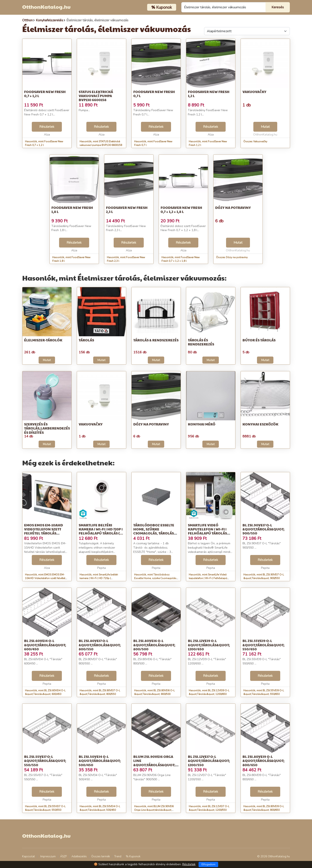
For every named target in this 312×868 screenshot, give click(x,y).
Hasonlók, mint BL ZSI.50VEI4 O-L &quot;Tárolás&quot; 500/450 (100, 808)
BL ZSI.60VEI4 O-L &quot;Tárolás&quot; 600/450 (45, 645)
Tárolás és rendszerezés (201, 342)
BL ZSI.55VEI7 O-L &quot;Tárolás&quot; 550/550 (45, 761)
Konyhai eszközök (260, 424)
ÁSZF (64, 856)
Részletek (47, 127)
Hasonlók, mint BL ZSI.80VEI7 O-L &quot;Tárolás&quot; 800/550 (100, 692)
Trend (118, 856)
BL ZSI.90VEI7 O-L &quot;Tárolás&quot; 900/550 (263, 529)
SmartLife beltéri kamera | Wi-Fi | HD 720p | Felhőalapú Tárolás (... (101, 529)
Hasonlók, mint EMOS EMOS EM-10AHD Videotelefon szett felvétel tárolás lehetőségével (45, 578)
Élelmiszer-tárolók (43, 340)
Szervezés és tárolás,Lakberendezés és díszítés (47, 428)
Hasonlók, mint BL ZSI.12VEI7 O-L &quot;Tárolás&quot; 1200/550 (209, 808)
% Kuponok (133, 856)
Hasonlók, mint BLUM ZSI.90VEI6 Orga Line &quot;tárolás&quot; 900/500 (154, 810)
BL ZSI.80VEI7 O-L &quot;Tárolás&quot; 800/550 (100, 645)
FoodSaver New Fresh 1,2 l (209, 94)
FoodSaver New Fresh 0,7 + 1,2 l (45, 94)
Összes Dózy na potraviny (232, 257)
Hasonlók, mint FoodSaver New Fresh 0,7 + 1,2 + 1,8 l (181, 259)
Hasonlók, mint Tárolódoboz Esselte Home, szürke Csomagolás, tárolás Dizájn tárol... (156, 578)
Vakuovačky (254, 92)
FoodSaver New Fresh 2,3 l (127, 210)
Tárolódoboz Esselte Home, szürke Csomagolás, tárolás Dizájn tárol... (154, 531)
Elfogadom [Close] (208, 864)
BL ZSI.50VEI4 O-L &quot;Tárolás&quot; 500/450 (100, 761)
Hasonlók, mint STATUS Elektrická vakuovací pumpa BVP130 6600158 (101, 143)
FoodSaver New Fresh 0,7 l (154, 94)
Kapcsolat (28, 856)
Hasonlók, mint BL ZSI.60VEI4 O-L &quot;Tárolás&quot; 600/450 (45, 692)
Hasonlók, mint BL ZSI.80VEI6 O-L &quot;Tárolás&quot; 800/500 (154, 692)
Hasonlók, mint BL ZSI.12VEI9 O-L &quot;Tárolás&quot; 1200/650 (209, 692)
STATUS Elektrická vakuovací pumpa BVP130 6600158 (96, 96)
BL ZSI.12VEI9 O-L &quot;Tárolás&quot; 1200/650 (209, 645)
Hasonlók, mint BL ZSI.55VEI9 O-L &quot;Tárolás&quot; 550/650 (264, 692)
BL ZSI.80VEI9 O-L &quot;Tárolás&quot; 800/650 (263, 761)
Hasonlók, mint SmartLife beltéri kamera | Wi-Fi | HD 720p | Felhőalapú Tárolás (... (99, 578)
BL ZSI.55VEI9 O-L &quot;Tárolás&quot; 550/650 (263, 645)
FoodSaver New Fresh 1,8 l (72, 210)
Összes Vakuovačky (255, 141)
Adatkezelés (79, 856)
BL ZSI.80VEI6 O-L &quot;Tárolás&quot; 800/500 (154, 645)
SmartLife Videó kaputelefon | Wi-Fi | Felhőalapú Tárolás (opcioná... (207, 531)
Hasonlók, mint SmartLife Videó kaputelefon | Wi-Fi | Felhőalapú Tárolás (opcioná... (208, 578)
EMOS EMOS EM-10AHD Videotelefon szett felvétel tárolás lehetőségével (44, 531)
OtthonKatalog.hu (46, 7)
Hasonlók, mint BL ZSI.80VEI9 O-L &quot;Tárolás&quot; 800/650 (264, 808)
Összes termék (101, 856)
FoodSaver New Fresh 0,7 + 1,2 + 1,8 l (181, 210)
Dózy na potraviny (233, 208)
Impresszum (48, 856)
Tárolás (86, 340)
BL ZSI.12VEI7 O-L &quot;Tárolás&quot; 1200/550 (209, 761)
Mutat (265, 127)
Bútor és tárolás (259, 340)
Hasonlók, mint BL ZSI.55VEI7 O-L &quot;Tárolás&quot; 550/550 (45, 808)
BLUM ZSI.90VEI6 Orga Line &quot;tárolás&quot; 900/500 (154, 763)
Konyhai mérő (202, 424)
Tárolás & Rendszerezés (156, 340)
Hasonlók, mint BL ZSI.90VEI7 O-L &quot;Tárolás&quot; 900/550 (264, 576)
